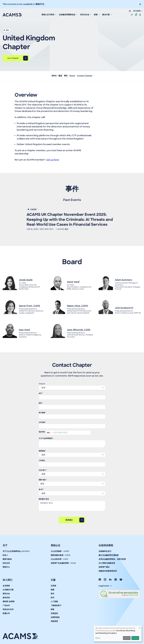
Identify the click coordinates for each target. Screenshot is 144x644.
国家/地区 (42, 480)
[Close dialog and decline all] (140, 627)
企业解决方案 (8, 590)
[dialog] (118, 634)
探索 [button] (96, 15)
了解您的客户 (56, 605)
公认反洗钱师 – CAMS (60, 551)
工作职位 (42, 460)
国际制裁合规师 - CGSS (61, 555)
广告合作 (6, 605)
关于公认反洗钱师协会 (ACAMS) (16, 551)
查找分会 (6, 594)
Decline (127, 638)
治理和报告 (55, 617)
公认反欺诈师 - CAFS (59, 559)
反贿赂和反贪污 (105, 551)
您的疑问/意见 (44, 499)
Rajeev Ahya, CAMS (77, 306)
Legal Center (105, 586)
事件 (66, 76)
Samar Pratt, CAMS (29, 306)
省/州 (41, 489)
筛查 (52, 609)
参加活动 (6, 598)
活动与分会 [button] (85, 15)
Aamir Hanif (73, 282)
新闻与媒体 (7, 559)
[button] (132, 15)
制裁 (52, 590)
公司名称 (42, 422)
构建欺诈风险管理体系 (108, 571)
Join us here (53, 160)
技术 (52, 598)
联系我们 (69, 520)
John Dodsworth (124, 308)
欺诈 (52, 594)
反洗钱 (53, 586)
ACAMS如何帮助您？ (46, 438)
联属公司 (6, 613)
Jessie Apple (26, 280)
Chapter (42, 384)
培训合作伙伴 (8, 609)
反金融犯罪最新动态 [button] (67, 15)
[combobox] (49, 433)
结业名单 (6, 563)
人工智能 (54, 602)
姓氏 (40, 403)
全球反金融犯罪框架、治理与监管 (112, 559)
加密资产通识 (104, 567)
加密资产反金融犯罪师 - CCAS (63, 563)
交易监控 (54, 613)
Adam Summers (123, 280)
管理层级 (42, 451)
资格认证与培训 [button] (48, 15)
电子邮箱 (42, 413)
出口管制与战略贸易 (107, 563)
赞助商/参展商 (9, 602)
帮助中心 (6, 567)
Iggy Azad (24, 330)
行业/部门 (42, 470)
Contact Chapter (85, 76)
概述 (60, 76)
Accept (135, 638)
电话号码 (42, 432)
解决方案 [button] (106, 15)
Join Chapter (13, 58)
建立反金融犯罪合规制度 (109, 555)
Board (72, 76)
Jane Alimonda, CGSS (79, 330)
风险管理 (54, 621)
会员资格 (6, 586)
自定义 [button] (98, 638)
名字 (40, 393)
